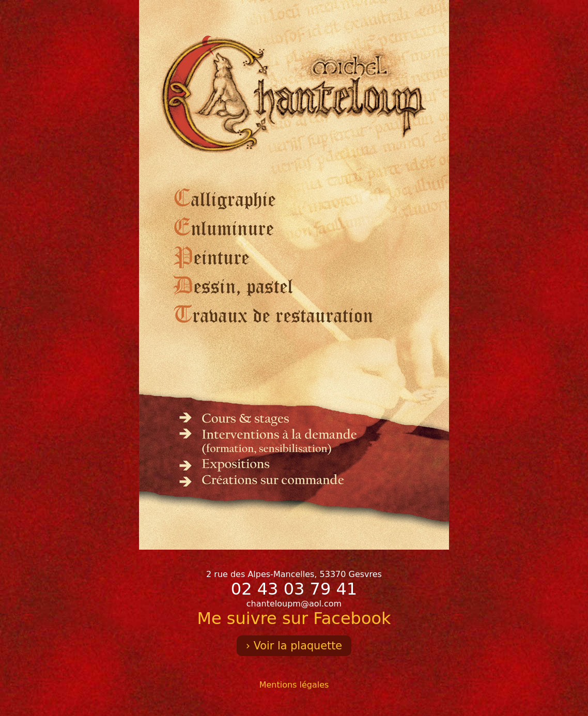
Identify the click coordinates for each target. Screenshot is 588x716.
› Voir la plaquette (294, 646)
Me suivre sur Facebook (294, 618)
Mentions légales (294, 685)
